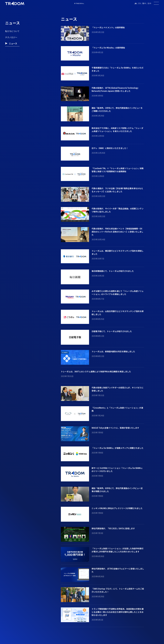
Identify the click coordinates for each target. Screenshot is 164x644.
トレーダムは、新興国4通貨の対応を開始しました (113, 351)
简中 (149, 3)
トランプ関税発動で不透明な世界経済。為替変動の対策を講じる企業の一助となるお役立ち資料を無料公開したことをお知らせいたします (118, 612)
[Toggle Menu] (156, 3)
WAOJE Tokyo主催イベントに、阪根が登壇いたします (115, 428)
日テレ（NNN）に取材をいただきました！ (110, 148)
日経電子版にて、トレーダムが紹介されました (112, 331)
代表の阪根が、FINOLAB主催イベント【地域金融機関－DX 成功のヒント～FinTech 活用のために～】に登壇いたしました (117, 232)
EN (139, 3)
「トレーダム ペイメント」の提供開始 (108, 27)
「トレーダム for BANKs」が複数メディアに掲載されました (117, 448)
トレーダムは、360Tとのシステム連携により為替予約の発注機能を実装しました (96, 371)
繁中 (144, 3)
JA (135, 3)
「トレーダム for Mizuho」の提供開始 (108, 48)
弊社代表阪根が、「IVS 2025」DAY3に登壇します (113, 528)
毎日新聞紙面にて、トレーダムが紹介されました (113, 271)
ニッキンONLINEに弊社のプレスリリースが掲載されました (117, 508)
